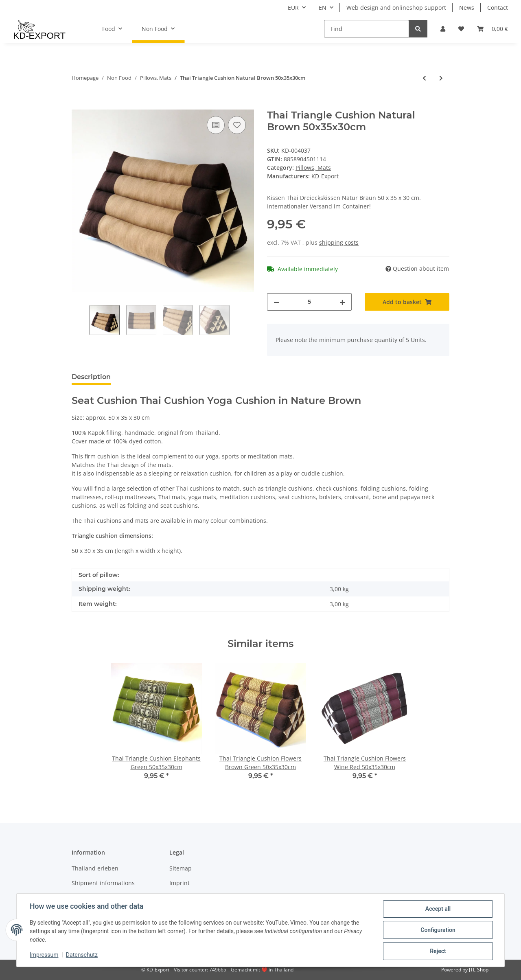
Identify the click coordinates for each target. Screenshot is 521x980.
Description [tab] (91, 377)
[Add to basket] (78, 105)
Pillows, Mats (313, 168)
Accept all (438, 909)
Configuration (438, 930)
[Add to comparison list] (216, 125)
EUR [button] (293, 8)
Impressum (44, 955)
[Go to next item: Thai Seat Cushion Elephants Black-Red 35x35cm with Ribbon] (441, 78)
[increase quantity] (342, 302)
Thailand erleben (95, 868)
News (467, 8)
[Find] (367, 29)
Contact (498, 8)
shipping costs (339, 242)
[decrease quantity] (276, 302)
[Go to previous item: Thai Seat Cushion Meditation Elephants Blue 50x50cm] (424, 78)
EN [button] (323, 8)
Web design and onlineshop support (396, 8)
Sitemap (181, 868)
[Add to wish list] (237, 125)
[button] (443, 29)
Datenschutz (82, 955)
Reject (438, 951)
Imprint (180, 883)
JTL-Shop (479, 970)
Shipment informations (103, 883)
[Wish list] (461, 29)
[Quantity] (309, 302)
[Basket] (493, 29)
